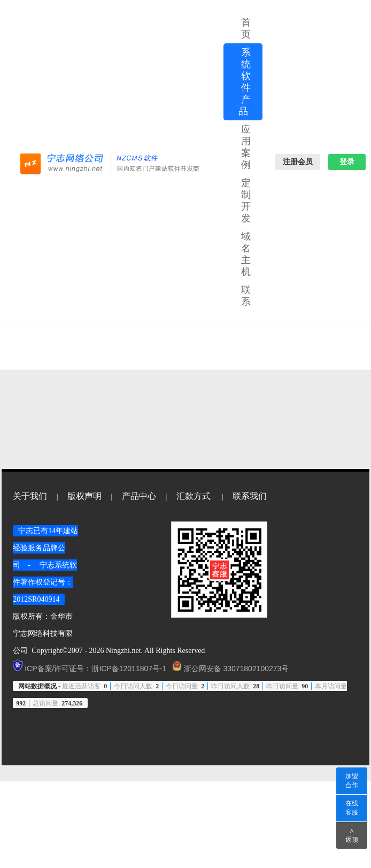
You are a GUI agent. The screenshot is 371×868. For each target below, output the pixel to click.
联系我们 (250, 496)
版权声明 (84, 496)
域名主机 (246, 254)
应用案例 (246, 147)
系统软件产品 (245, 82)
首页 (246, 28)
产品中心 (139, 496)
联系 (246, 296)
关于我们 (30, 496)
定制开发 (246, 201)
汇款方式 (194, 496)
